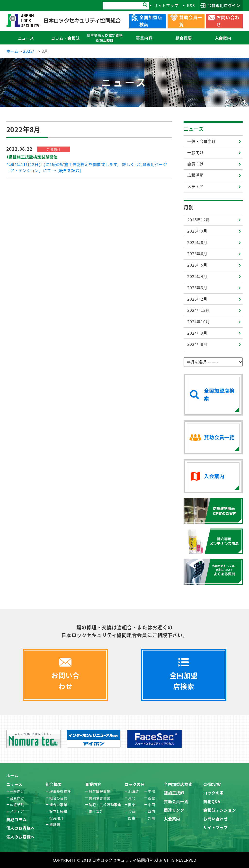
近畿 (151, 798)
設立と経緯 (58, 811)
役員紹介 (57, 818)
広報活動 (195, 175)
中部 (151, 791)
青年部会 (96, 811)
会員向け (195, 164)
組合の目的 (58, 798)
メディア (195, 186)
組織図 (55, 825)
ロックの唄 (213, 793)
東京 (132, 811)
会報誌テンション (220, 810)
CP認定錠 (212, 784)
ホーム (12, 775)
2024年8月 (197, 344)
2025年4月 (197, 276)
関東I (132, 805)
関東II (133, 818)
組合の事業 (58, 805)
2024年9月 (197, 333)
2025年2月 (197, 299)
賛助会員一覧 (176, 801)
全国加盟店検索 (178, 784)
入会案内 (172, 819)
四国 (151, 811)
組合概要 (54, 784)
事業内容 (93, 784)
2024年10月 (198, 321)
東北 (132, 798)
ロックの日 (135, 784)
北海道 (133, 791)
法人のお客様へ (21, 837)
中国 (151, 805)
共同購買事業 (100, 798)
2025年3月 (197, 287)
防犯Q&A (212, 801)
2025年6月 (197, 253)
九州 (151, 818)
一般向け (195, 152)
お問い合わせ (216, 819)
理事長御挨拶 (60, 791)
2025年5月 (197, 265)
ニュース (194, 129)
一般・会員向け (202, 141)
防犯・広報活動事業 (105, 805)
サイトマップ (216, 827)
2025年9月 (197, 231)
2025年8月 (197, 242)
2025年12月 (198, 220)
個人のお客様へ (21, 828)
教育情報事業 (100, 791)
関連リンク (174, 810)
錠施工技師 (174, 793)
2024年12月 (198, 310)
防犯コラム (17, 819)
